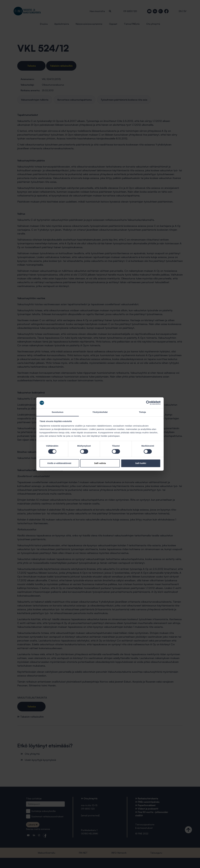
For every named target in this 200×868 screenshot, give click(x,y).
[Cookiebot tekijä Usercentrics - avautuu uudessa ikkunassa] (148, 403)
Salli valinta (100, 463)
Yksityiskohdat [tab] (100, 412)
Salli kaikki (141, 463)
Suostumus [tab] (58, 412)
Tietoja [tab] (143, 412)
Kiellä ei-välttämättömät (59, 463)
